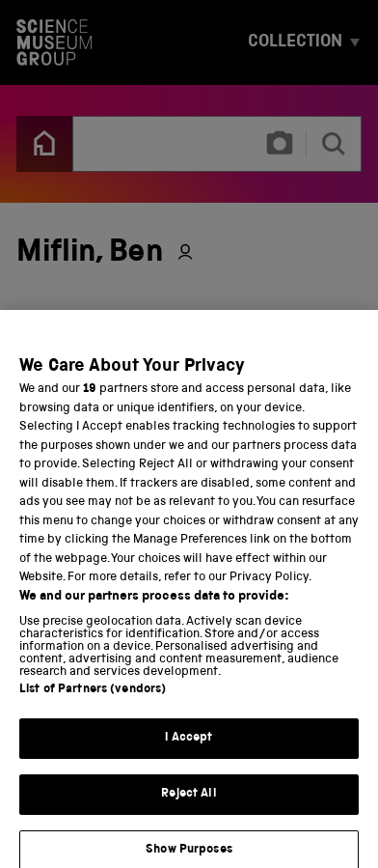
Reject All (189, 805)
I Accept (189, 750)
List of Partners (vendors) (93, 701)
